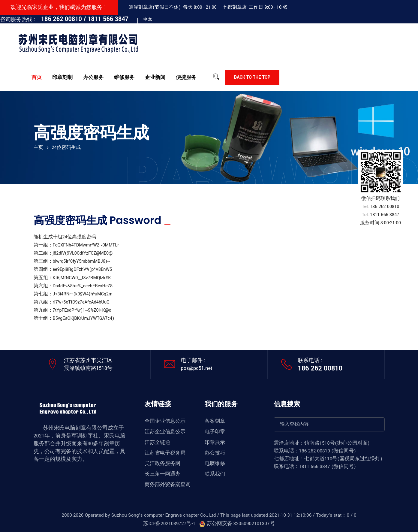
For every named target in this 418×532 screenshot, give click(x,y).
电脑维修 (215, 464)
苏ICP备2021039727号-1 (169, 524)
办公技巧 (215, 453)
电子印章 (215, 432)
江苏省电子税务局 (165, 453)
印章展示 (215, 443)
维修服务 (124, 77)
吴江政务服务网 (162, 464)
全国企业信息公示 (165, 421)
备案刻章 (215, 421)
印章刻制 (62, 77)
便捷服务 (186, 77)
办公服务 (93, 77)
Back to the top (252, 77)
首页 (37, 77)
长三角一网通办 (162, 474)
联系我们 (215, 474)
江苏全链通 (157, 443)
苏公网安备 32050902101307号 (237, 524)
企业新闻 (155, 77)
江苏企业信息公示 (165, 432)
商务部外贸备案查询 (168, 485)
